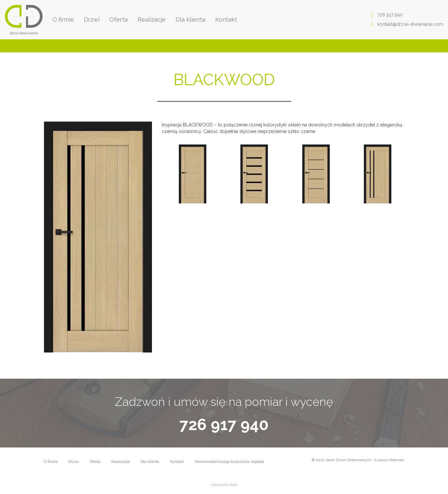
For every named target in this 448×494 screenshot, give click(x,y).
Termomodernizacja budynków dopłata (229, 462)
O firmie (63, 19)
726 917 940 (385, 15)
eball (233, 485)
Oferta (119, 19)
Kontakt (226, 19)
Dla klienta (190, 19)
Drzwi (92, 19)
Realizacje (152, 19)
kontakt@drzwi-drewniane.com (405, 24)
